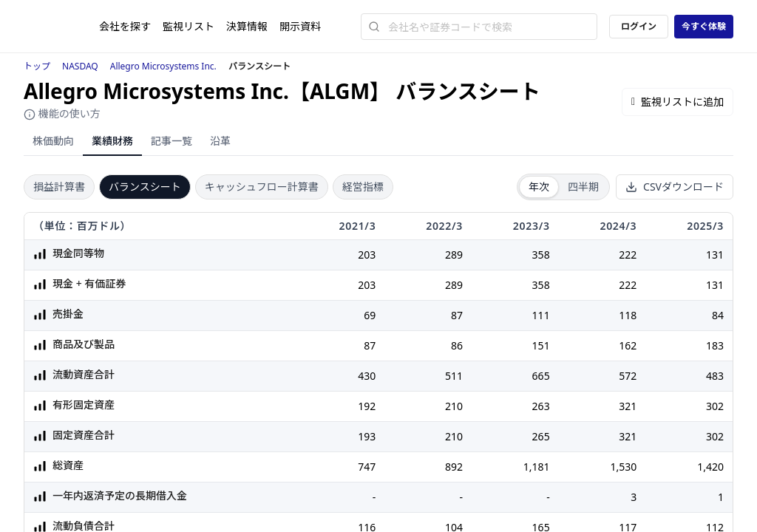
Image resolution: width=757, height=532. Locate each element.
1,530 (623, 467)
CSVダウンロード (675, 187)
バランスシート (145, 187)
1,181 (537, 467)
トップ (37, 66)
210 (454, 406)
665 (541, 376)
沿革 (220, 141)
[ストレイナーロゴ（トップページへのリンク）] (61, 27)
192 (367, 406)
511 (454, 376)
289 (454, 255)
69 (370, 315)
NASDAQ (80, 66)
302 (715, 406)
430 (367, 376)
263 (541, 406)
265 (541, 436)
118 (628, 315)
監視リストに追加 (678, 102)
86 (457, 345)
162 (628, 345)
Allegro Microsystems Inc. (163, 66)
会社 (125, 26)
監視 (189, 26)
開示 (300, 26)
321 (628, 406)
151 (541, 345)
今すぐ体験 (704, 26)
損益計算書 (59, 187)
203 (367, 255)
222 (628, 255)
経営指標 (363, 187)
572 (628, 376)
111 (541, 315)
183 (715, 345)
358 (541, 255)
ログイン (639, 26)
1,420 (710, 467)
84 (718, 315)
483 (715, 376)
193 (367, 436)
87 (457, 315)
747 (367, 467)
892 (454, 467)
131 (715, 255)
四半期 (583, 187)
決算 (247, 26)
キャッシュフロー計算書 (262, 187)
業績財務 (112, 141)
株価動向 (53, 141)
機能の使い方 (62, 113)
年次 (539, 187)
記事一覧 (172, 141)
